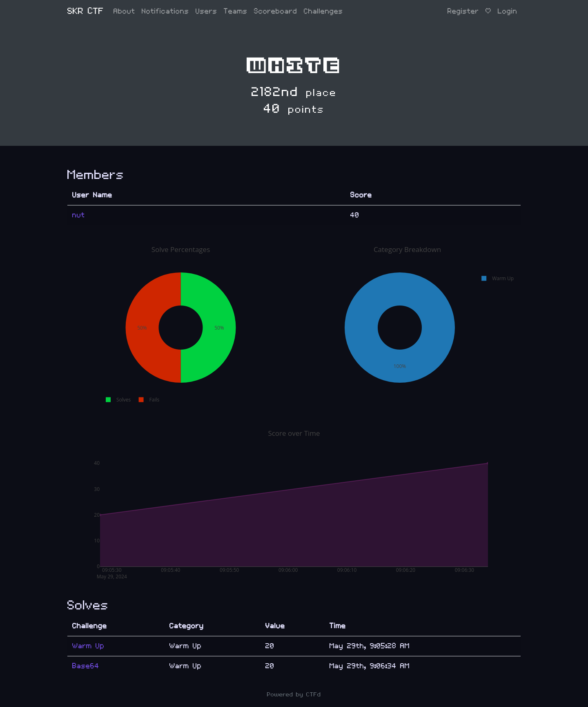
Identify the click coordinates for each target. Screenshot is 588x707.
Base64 (86, 666)
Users (206, 11)
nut (79, 215)
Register (463, 11)
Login (508, 11)
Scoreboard (276, 11)
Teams (236, 11)
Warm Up (88, 646)
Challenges (323, 11)
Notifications (165, 11)
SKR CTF (86, 11)
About (124, 11)
